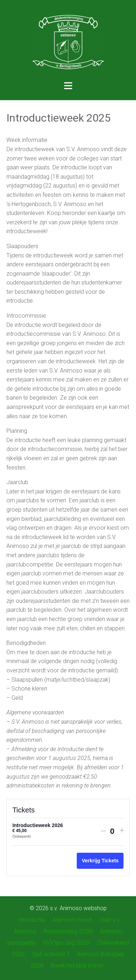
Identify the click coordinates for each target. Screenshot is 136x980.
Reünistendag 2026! (68, 931)
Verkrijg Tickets (100, 861)
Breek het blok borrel (77, 966)
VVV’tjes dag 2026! (66, 943)
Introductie (32, 920)
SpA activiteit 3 (51, 954)
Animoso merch (72, 920)
